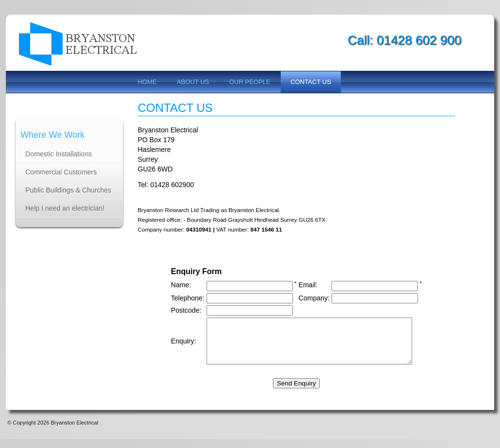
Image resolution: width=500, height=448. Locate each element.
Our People (250, 82)
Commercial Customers (61, 172)
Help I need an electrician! (65, 208)
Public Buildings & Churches (68, 190)
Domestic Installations (59, 154)
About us (193, 82)
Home (147, 82)
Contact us (311, 82)
